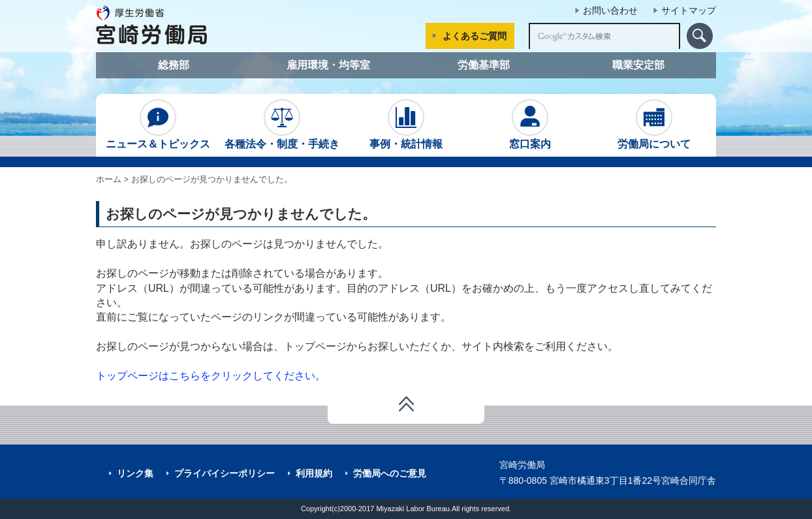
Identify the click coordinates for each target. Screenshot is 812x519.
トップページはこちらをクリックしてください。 (211, 376)
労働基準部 (484, 65)
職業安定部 (638, 65)
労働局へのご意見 (390, 473)
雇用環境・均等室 (328, 65)
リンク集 (135, 473)
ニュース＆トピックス (158, 124)
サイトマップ (689, 10)
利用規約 (314, 473)
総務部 (174, 65)
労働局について (654, 124)
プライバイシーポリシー (225, 473)
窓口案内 (530, 124)
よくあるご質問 (475, 36)
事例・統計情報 (406, 124)
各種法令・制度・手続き (282, 124)
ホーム (109, 179)
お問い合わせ (610, 10)
